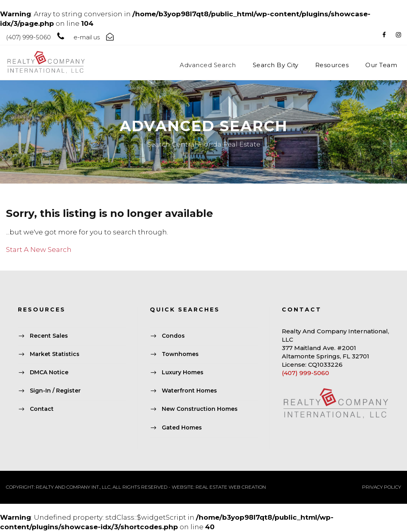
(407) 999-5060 (305, 373)
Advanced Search (208, 65)
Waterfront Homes (189, 391)
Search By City (276, 65)
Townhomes (180, 354)
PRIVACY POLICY (382, 487)
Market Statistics (55, 354)
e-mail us (87, 37)
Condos (173, 336)
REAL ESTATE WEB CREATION (231, 487)
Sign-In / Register (55, 391)
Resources (332, 65)
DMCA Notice (49, 372)
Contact (42, 409)
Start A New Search (39, 250)
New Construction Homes (200, 409)
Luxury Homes (183, 372)
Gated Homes (182, 428)
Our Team (381, 65)
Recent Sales (49, 336)
